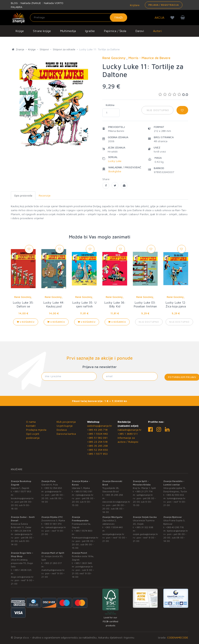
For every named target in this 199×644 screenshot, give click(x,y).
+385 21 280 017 (53, 563)
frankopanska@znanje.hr (85, 538)
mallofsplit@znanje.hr (53, 570)
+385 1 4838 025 (22, 570)
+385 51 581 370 (53, 524)
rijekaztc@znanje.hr (55, 527)
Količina (110, 105)
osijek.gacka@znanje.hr (145, 534)
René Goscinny (23, 297)
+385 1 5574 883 (83, 531)
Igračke (90, 31)
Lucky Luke (115, 161)
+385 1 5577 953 (97, 454)
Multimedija (68, 31)
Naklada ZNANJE (31, 3)
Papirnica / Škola (115, 31)
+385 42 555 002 (175, 495)
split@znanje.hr (145, 495)
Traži (118, 17)
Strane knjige (42, 31)
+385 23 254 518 (97, 442)
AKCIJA (159, 18)
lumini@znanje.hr (176, 498)
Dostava (62, 430)
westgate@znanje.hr (113, 534)
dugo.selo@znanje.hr (22, 577)
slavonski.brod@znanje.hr (116, 502)
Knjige (20, 31)
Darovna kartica (66, 434)
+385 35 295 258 (97, 446)
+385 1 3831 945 (83, 563)
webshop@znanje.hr (99, 426)
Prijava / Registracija (164, 5)
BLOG (14, 3)
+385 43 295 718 (97, 430)
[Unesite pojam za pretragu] (79, 18)
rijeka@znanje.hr (84, 495)
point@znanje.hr (84, 567)
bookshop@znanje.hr (22, 498)
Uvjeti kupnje (65, 426)
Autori (157, 31)
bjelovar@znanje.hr (177, 531)
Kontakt (31, 426)
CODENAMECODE (178, 637)
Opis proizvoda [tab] (23, 195)
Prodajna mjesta (36, 430)
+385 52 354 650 (97, 450)
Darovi (140, 31)
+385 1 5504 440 (97, 434)
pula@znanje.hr (53, 491)
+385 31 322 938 (144, 527)
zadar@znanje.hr (24, 534)
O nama (31, 422)
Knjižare (134, 5)
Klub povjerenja (66, 422)
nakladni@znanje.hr (130, 430)
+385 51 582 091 (97, 438)
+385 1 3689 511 (128, 434)
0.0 (173, 94)
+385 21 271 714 (144, 491)
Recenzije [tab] (45, 195)
